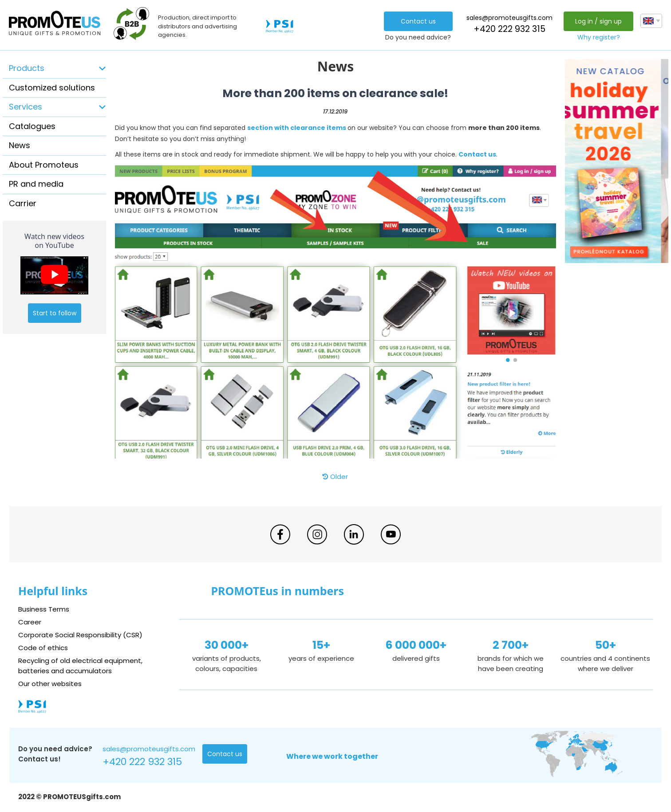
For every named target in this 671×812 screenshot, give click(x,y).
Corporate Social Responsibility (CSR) (80, 635)
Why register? (599, 37)
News (20, 145)
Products (27, 68)
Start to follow (55, 313)
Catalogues (32, 126)
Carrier (23, 203)
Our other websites (50, 684)
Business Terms (44, 609)
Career (30, 622)
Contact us (418, 21)
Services (26, 107)
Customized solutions (52, 88)
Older (335, 477)
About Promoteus (44, 165)
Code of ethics (43, 648)
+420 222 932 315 (509, 29)
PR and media (36, 184)
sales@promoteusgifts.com (509, 18)
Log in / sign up (598, 21)
